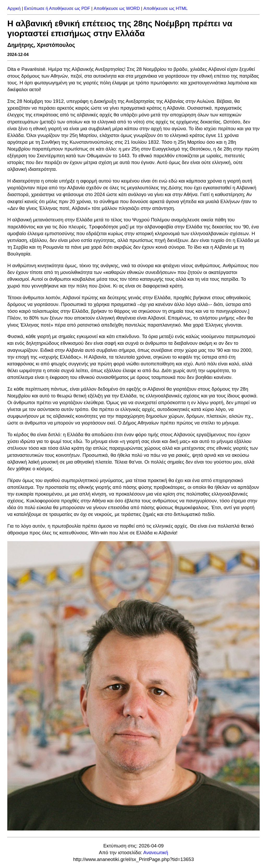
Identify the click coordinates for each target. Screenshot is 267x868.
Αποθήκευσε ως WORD (117, 8)
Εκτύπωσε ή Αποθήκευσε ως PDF (57, 8)
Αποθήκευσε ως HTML (166, 8)
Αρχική (14, 8)
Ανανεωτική (156, 853)
